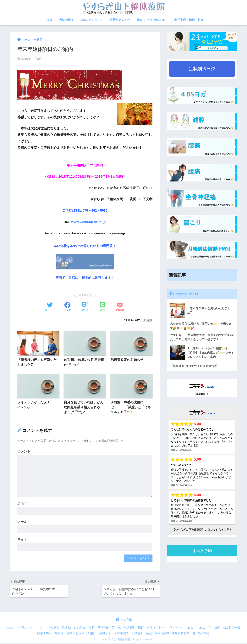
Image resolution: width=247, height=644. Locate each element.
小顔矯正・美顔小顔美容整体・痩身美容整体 (160, 634)
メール (23, 522)
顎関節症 (105, 634)
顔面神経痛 (121, 634)
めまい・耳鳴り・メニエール (25, 628)
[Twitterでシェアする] (50, 307)
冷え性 (66, 628)
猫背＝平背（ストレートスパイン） (161, 628)
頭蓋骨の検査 (232, 628)
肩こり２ (205, 628)
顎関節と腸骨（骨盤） (81, 634)
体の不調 (53, 628)
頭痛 (217, 628)
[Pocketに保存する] (120, 307)
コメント (24, 452)
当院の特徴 (66, 20)
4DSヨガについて (92, 20)
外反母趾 (80, 628)
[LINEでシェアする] (102, 307)
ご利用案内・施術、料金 (187, 20)
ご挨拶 (48, 20)
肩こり (192, 628)
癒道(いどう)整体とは (151, 20)
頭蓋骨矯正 (44, 634)
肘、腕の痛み (201, 634)
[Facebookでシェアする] (67, 307)
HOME (124, 620)
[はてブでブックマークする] (85, 307)
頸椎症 (59, 634)
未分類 (148, 320)
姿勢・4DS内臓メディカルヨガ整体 (112, 628)
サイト (22, 540)
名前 (22, 504)
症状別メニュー (120, 20)
